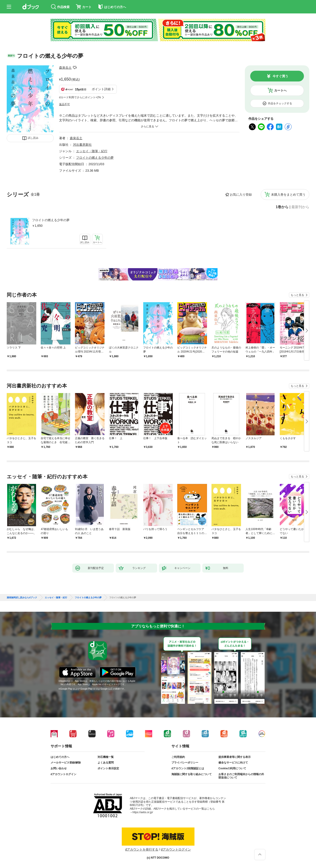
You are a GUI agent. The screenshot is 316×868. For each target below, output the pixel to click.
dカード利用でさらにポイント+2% (80, 97)
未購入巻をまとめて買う (288, 195)
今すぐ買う (280, 76)
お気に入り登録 (241, 195)
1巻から (282, 207)
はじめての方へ (60, 757)
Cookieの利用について (232, 768)
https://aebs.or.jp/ (143, 812)
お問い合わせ (59, 768)
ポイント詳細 (101, 89)
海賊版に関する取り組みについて (192, 774)
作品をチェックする (280, 103)
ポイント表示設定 (108, 768)
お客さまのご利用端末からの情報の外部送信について (241, 776)
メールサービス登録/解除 (66, 763)
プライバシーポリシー (185, 763)
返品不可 (64, 104)
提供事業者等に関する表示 (235, 757)
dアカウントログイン (63, 774)
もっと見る (297, 295)
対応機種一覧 (106, 757)
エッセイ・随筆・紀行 (92, 151)
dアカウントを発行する (142, 849)
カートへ (280, 90)
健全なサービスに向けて (233, 763)
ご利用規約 (178, 757)
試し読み (33, 138)
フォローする (75, 68)
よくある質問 (106, 763)
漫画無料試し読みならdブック (22, 598)
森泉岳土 (65, 68)
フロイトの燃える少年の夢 (51, 220)
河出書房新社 (82, 145)
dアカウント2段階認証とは (188, 768)
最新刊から (300, 207)
